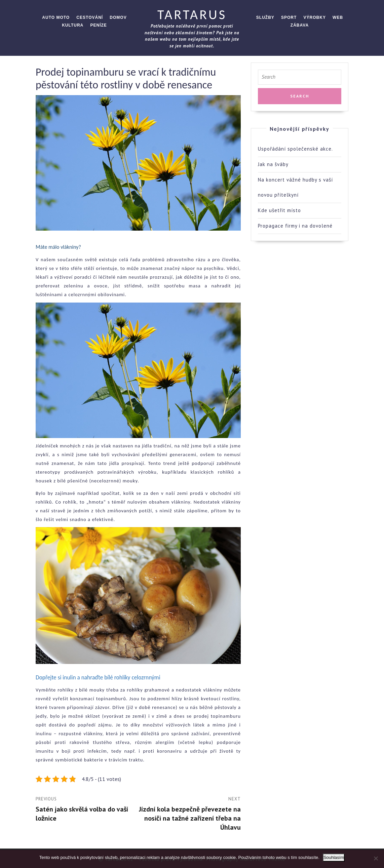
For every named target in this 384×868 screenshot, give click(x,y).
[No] (376, 858)
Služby (265, 17)
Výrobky (315, 17)
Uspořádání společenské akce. (295, 149)
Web (338, 17)
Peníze (98, 25)
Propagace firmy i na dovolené (295, 226)
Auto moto (56, 17)
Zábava (300, 25)
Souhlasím (334, 857)
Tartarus (192, 15)
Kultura (73, 25)
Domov (118, 17)
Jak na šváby (273, 164)
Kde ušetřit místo (279, 210)
